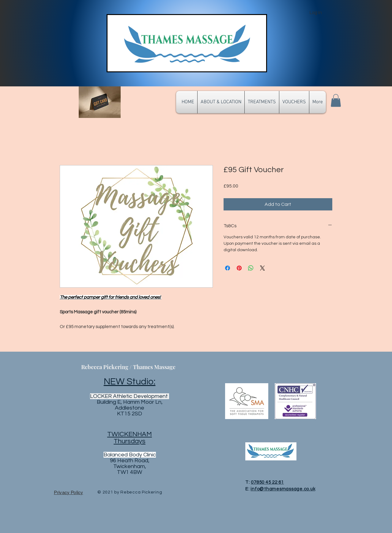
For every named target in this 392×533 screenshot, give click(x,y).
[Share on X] (262, 268)
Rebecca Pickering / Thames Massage (128, 367)
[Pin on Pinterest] (239, 268)
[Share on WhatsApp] (251, 268)
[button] (336, 100)
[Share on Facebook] (228, 268)
